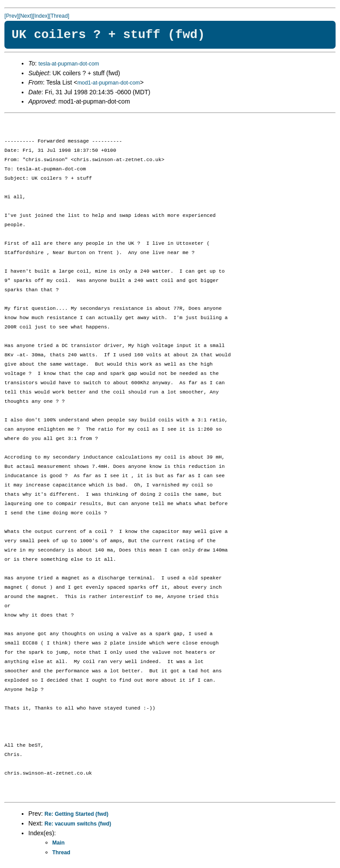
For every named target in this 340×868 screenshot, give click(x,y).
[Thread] (59, 16)
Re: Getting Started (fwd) (77, 814)
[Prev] (12, 16)
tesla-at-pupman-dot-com (69, 64)
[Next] (26, 16)
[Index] (41, 16)
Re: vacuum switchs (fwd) (78, 824)
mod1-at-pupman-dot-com (109, 83)
